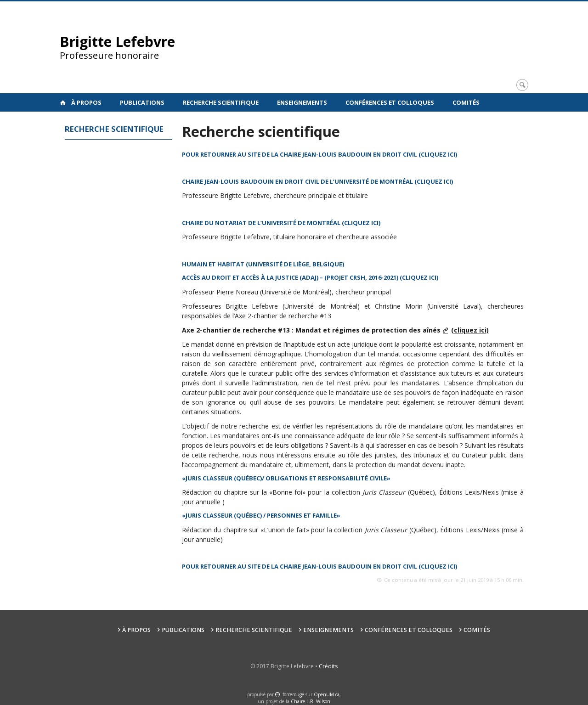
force (293, 694)
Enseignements (302, 102)
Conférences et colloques (390, 102)
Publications (142, 102)
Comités (466, 102)
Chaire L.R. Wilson (311, 701)
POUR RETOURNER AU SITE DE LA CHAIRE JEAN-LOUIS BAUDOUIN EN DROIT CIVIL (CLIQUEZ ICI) (319, 154)
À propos (86, 102)
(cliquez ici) (419, 277)
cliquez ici (434, 181)
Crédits (328, 666)
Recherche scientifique (221, 102)
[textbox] (353, 155)
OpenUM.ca (327, 694)
